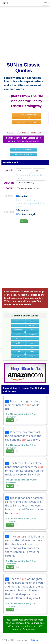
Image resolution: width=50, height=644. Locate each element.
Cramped (32, 334)
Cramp (32, 321)
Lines (18, 356)
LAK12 (5, 3)
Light (18, 343)
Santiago (18, 321)
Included (22, 196)
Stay (32, 352)
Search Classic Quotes (24, 150)
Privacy (35, 640)
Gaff (18, 334)
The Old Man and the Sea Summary (26, 116)
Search (24, 221)
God (18, 339)
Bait (32, 339)
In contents (23, 210)
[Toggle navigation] (45, 3)
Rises (32, 356)
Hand (18, 325)
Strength (32, 325)
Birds (18, 352)
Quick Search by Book (24, 154)
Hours (32, 343)
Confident (18, 330)
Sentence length (26, 214)
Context (10, 420)
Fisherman (18, 347)
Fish (32, 330)
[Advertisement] (25, 33)
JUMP (32, 347)
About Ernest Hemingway (26, 122)
